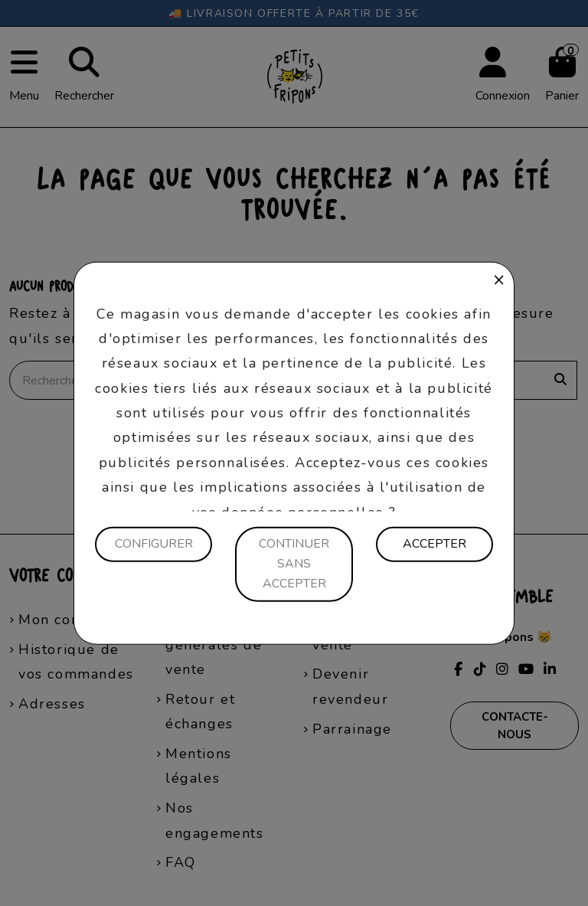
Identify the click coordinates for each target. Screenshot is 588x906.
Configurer (154, 544)
